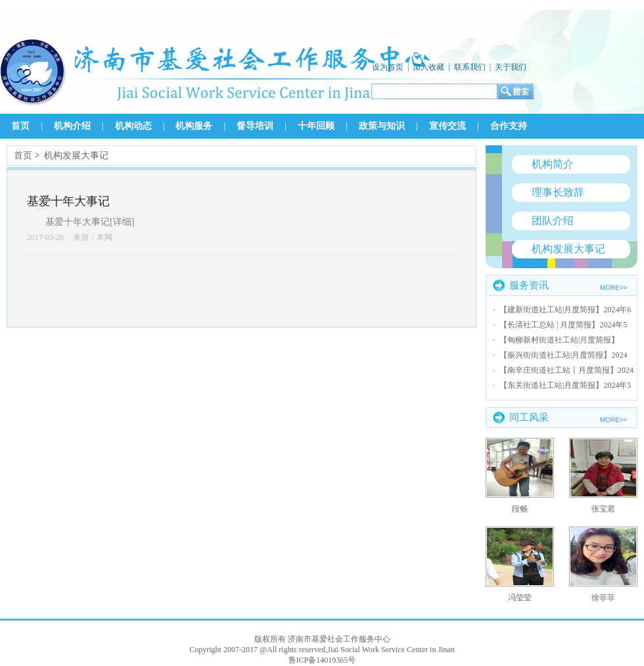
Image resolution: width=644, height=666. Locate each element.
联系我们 (470, 67)
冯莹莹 (520, 598)
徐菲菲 (603, 598)
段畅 (520, 509)
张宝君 (603, 509)
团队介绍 (553, 221)
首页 (20, 126)
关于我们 (511, 67)
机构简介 (553, 164)
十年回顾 (316, 126)
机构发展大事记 (76, 155)
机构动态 (133, 126)
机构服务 (194, 126)
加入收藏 (428, 67)
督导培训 (255, 126)
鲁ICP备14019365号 (322, 660)
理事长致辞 (558, 192)
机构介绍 (72, 126)
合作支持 (509, 126)
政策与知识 (382, 126)
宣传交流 (448, 126)
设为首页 (388, 67)
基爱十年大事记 (68, 201)
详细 (122, 222)
